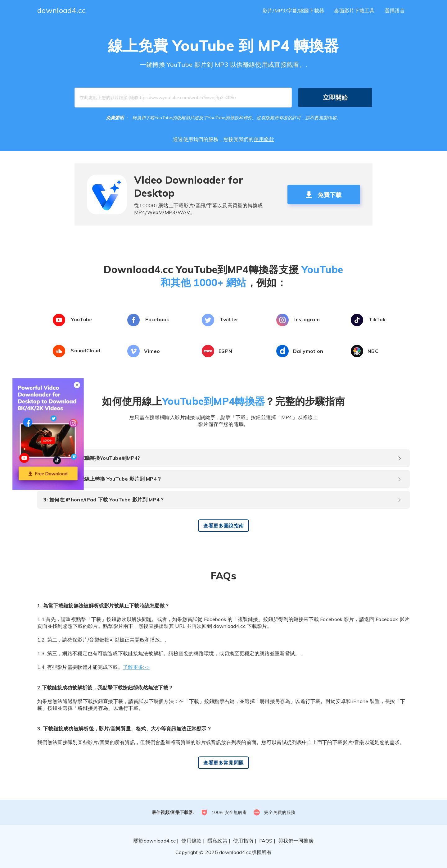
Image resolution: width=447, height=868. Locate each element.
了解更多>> (136, 667)
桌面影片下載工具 (354, 11)
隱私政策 (217, 841)
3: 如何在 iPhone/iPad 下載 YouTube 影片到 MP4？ (104, 500)
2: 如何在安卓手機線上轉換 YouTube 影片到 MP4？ (103, 479)
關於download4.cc (155, 841)
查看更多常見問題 (223, 763)
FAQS (266, 841)
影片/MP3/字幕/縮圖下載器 (293, 11)
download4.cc (62, 10)
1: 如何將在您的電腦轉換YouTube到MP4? (92, 458)
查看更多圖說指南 (223, 526)
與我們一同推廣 (296, 841)
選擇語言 (395, 11)
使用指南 (243, 841)
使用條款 (264, 139)
